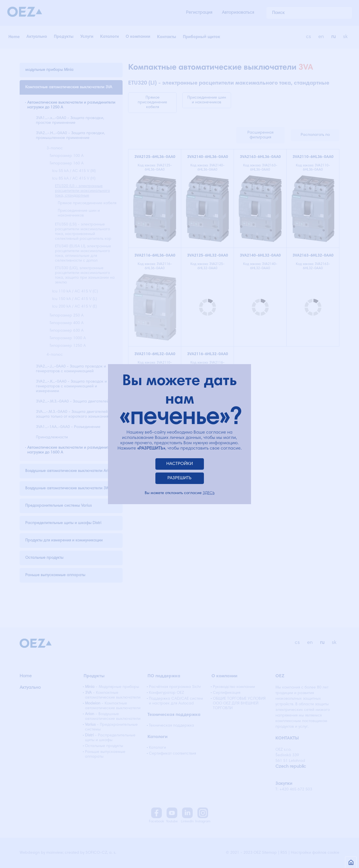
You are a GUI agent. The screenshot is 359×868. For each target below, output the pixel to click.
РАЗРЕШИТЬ (179, 478)
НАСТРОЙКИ (180, 464)
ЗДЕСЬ (209, 493)
